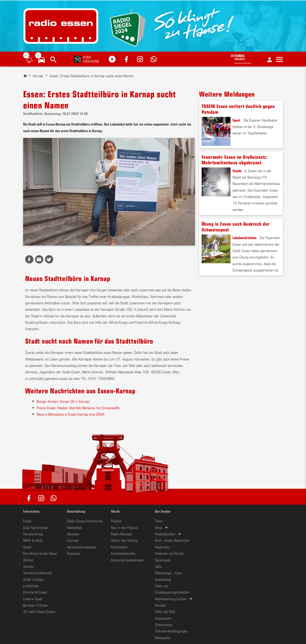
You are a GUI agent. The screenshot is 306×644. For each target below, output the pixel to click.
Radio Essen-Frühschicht (85, 521)
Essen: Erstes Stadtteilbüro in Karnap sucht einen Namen (92, 76)
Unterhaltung (76, 511)
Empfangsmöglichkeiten (172, 592)
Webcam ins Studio (169, 553)
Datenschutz (164, 624)
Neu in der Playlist (124, 527)
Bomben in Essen (35, 605)
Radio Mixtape (121, 534)
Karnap (38, 76)
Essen (27, 521)
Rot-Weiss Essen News (40, 553)
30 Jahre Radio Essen (39, 611)
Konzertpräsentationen (127, 560)
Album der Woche (124, 540)
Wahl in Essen (33, 579)
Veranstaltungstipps (82, 547)
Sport (236, 120)
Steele (237, 171)
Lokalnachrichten (245, 237)
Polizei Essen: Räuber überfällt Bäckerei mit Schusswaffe (78, 408)
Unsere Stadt (33, 599)
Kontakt (160, 605)
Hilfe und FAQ (165, 611)
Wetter (28, 560)
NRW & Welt (33, 540)
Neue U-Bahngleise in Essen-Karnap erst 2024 (71, 414)
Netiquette (163, 637)
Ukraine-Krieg (33, 534)
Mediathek (74, 527)
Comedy (73, 540)
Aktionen (73, 534)
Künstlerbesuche (123, 553)
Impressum (163, 618)
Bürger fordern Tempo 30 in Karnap (63, 401)
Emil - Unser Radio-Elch (172, 540)
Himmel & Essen (35, 592)
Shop (159, 527)
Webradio (162, 547)
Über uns (162, 586)
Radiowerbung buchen (171, 599)
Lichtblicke (31, 586)
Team (159, 521)
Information (31, 511)
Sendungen (163, 560)
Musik (115, 511)
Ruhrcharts (119, 547)
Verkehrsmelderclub (38, 573)
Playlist (116, 521)
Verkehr (29, 566)
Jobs (158, 566)
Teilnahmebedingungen (171, 631)
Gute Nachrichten (36, 527)
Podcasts (74, 553)
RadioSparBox (165, 534)
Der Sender (163, 511)
